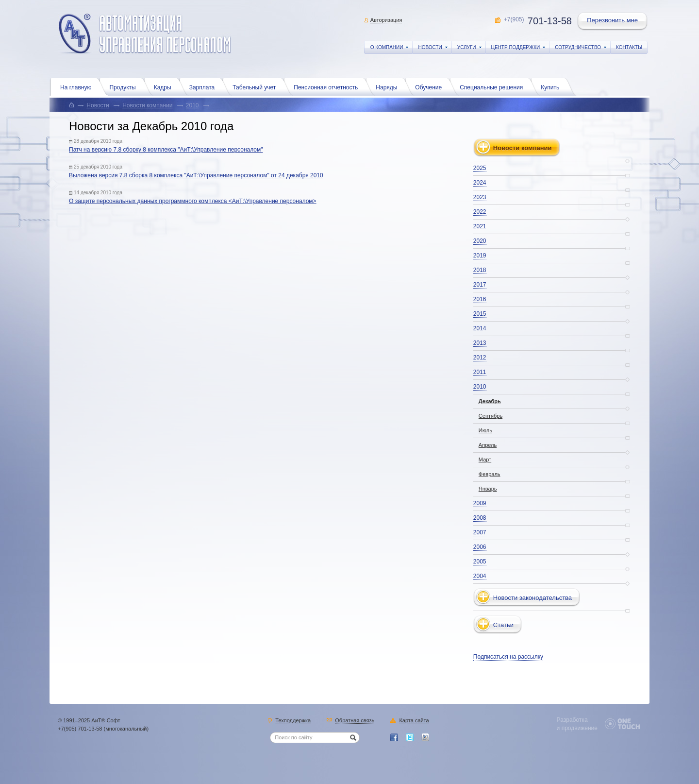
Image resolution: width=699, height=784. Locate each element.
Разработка (572, 720)
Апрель (488, 445)
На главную (78, 86)
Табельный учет (257, 86)
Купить (552, 86)
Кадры (165, 86)
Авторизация (386, 20)
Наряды (389, 86)
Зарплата (205, 86)
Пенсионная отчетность (328, 86)
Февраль (490, 474)
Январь (488, 489)
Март (485, 460)
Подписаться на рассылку (508, 657)
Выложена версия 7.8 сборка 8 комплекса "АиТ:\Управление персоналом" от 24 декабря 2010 (196, 175)
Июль (485, 430)
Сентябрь (491, 416)
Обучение (431, 86)
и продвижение (577, 728)
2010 (192, 105)
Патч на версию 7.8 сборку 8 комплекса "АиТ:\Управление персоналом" (166, 150)
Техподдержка (293, 721)
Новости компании (147, 105)
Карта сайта (414, 721)
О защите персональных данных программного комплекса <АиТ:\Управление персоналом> (193, 201)
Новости (98, 105)
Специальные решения (494, 86)
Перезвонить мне (613, 21)
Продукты (125, 86)
